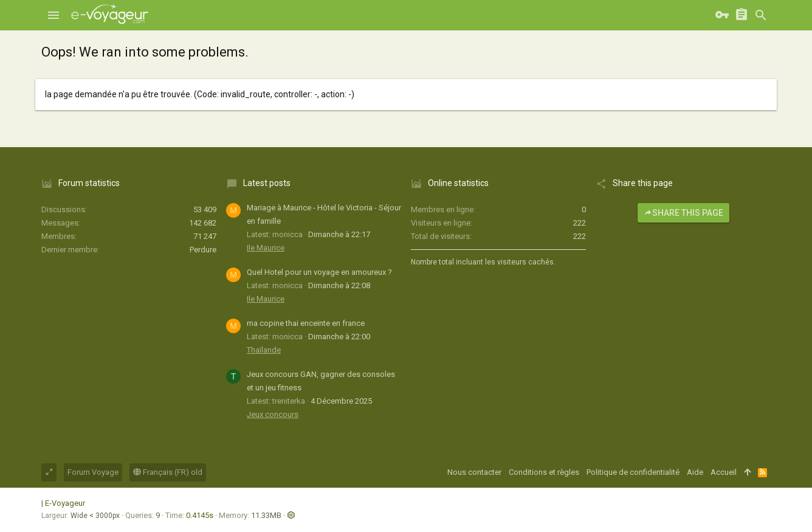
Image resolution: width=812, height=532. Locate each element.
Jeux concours (273, 414)
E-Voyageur (65, 503)
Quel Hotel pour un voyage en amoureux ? (319, 272)
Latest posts (267, 183)
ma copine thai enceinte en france (306, 323)
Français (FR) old (168, 472)
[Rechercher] (761, 15)
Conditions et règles (544, 472)
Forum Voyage (93, 472)
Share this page (683, 213)
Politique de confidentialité (633, 472)
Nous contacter (474, 472)
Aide (695, 472)
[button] (53, 15)
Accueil (724, 472)
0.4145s (200, 515)
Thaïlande (264, 350)
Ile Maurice (266, 248)
